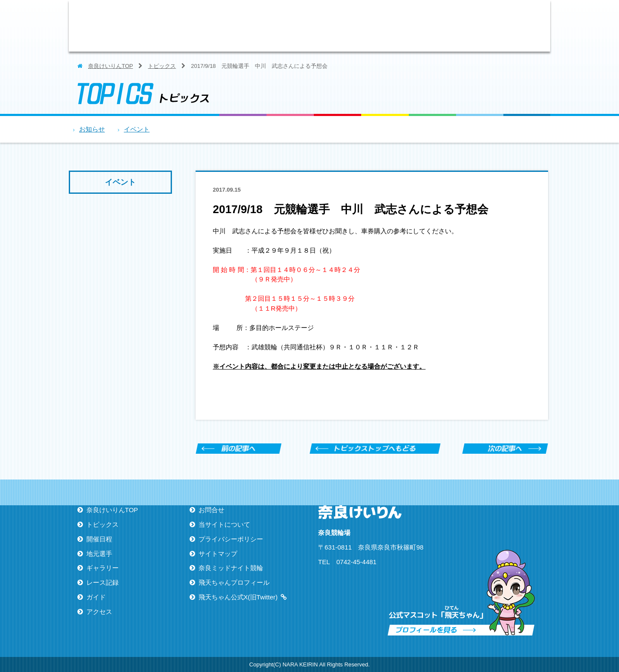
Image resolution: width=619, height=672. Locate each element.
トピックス (243, 26)
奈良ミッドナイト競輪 (231, 568)
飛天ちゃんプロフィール (234, 582)
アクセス (527, 26)
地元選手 (337, 26)
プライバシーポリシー (231, 539)
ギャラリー (385, 26)
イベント (137, 129)
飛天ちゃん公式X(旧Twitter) (238, 597)
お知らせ (92, 129)
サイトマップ (218, 554)
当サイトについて (224, 524)
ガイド (479, 26)
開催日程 (290, 26)
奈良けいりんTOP (110, 66)
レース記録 (432, 26)
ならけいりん (144, 26)
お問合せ (211, 510)
